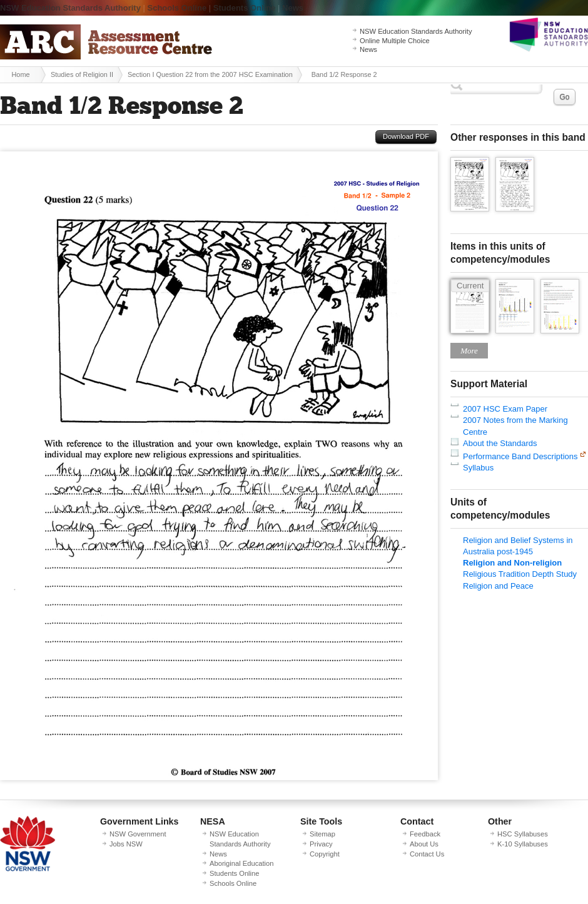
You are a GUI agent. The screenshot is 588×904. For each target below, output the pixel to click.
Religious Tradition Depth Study (520, 574)
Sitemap (322, 834)
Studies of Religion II (82, 74)
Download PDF (406, 136)
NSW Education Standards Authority (70, 8)
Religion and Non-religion (512, 563)
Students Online (245, 8)
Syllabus (478, 468)
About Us (424, 844)
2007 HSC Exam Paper (505, 409)
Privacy (321, 844)
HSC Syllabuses (523, 834)
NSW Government (138, 834)
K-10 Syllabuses (523, 844)
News (293, 8)
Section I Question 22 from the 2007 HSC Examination (210, 74)
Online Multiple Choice (395, 41)
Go (564, 97)
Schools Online (177, 8)
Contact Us (427, 854)
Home (20, 74)
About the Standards (500, 443)
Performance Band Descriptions (520, 456)
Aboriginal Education (241, 863)
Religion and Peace (498, 586)
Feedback (425, 834)
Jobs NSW (126, 844)
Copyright (325, 854)
